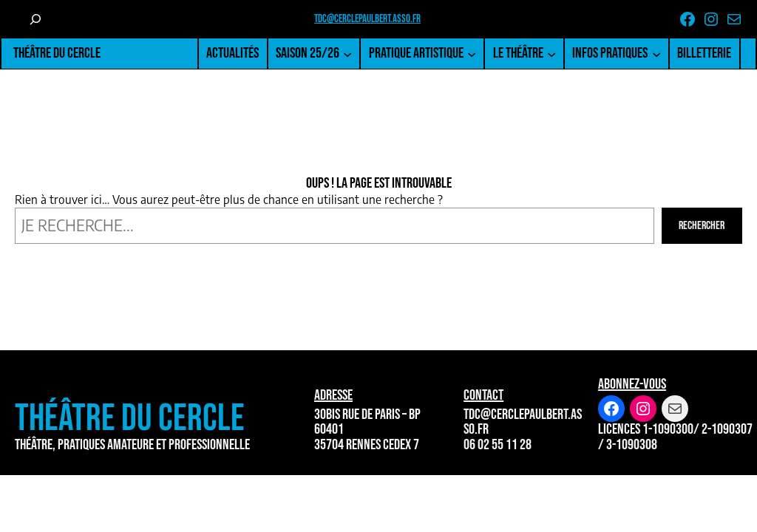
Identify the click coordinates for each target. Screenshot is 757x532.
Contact (483, 395)
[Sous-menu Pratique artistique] (472, 53)
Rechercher (702, 226)
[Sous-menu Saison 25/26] (347, 53)
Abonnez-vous (632, 384)
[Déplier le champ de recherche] (35, 19)
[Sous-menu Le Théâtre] (551, 53)
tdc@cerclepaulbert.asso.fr (367, 19)
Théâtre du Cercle (57, 53)
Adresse (333, 395)
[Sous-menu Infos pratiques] (656, 53)
